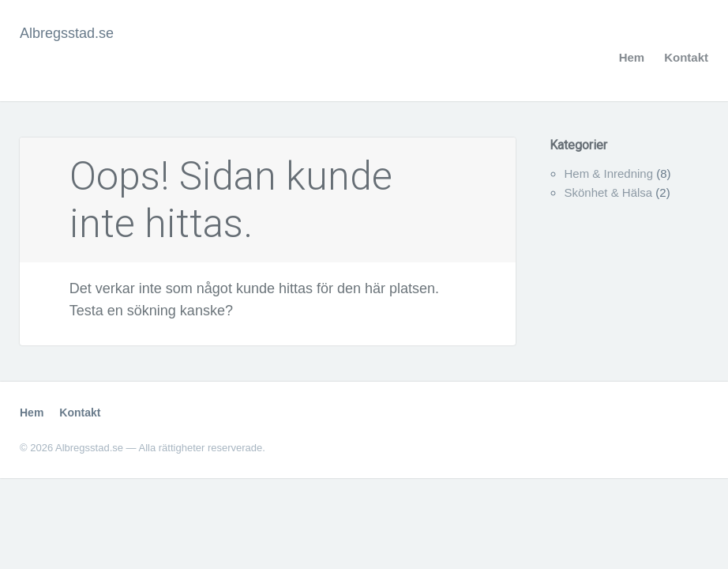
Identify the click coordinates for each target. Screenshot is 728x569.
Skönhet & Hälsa (608, 192)
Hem (632, 57)
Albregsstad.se (67, 33)
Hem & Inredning (608, 173)
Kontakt (686, 57)
